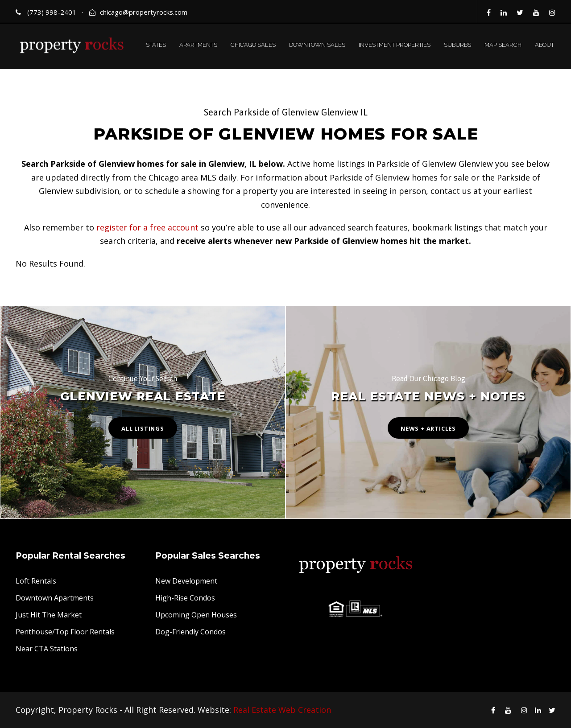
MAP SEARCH (503, 45)
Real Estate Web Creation (282, 710)
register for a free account (147, 227)
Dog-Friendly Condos (190, 632)
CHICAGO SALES (253, 45)
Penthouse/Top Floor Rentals (65, 632)
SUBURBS (457, 45)
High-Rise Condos (185, 598)
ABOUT (544, 45)
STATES (156, 45)
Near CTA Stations (47, 649)
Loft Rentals (36, 581)
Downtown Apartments (55, 598)
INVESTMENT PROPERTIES (395, 45)
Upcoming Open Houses (196, 615)
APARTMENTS (198, 45)
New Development (186, 581)
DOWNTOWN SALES (317, 45)
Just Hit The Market (49, 615)
